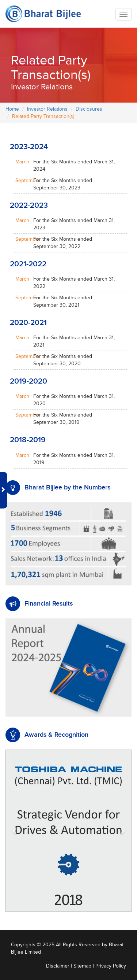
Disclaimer (58, 966)
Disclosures (89, 109)
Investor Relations (47, 109)
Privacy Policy (111, 966)
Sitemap (82, 966)
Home (12, 109)
